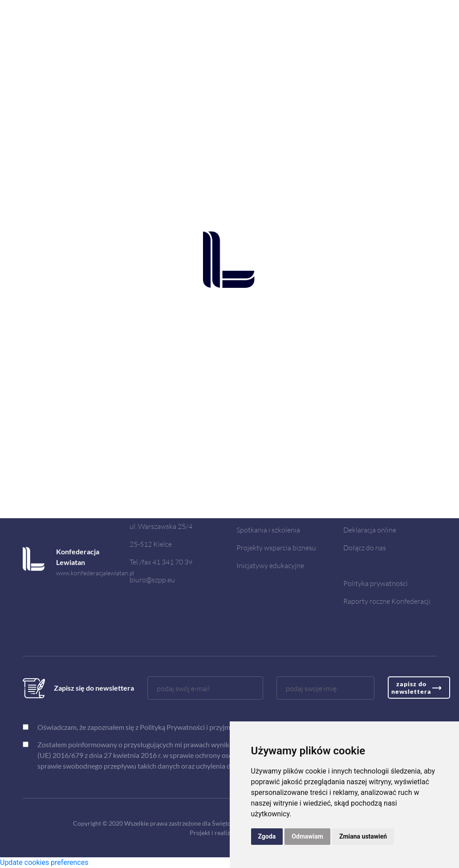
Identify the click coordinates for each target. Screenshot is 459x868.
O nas (245, 494)
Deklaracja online (370, 530)
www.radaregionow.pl (85, 508)
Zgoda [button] (267, 836)
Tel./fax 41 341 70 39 (161, 562)
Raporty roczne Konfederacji (387, 601)
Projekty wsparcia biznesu (276, 547)
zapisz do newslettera (411, 688)
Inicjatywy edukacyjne (270, 565)
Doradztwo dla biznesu (378, 476)
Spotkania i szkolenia (268, 530)
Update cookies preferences (44, 862)
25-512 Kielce (151, 544)
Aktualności (254, 512)
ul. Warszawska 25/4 (161, 526)
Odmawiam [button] (307, 836)
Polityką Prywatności (172, 727)
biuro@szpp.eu (152, 579)
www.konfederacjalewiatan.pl (95, 573)
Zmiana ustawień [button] (363, 836)
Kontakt (356, 512)
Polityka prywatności (376, 583)
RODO (354, 494)
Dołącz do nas (365, 547)
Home (246, 476)
